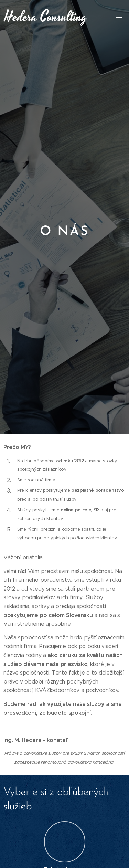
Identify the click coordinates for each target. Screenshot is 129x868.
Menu (119, 18)
